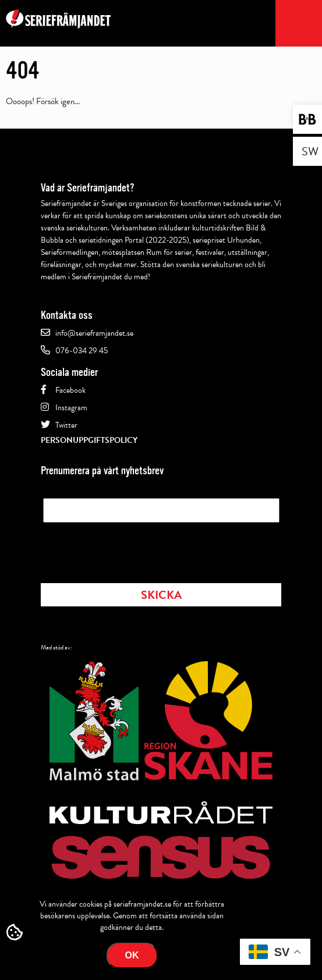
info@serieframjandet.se (94, 333)
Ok (132, 955)
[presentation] (132, 549)
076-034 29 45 (82, 351)
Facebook (70, 390)
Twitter (66, 425)
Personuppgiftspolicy (89, 440)
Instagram (71, 408)
